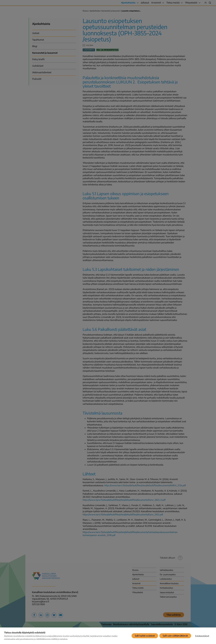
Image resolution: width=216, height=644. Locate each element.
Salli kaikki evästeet (145, 636)
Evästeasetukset (202, 636)
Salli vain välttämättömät (175, 636)
